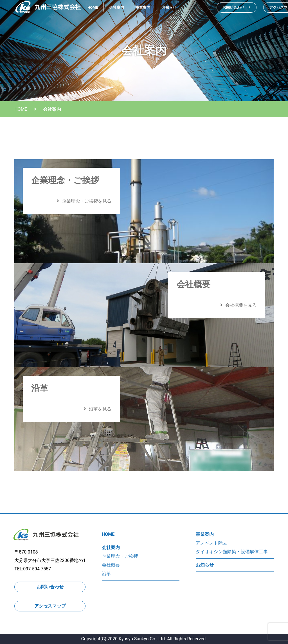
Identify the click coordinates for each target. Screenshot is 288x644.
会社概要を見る (238, 305)
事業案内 (143, 7)
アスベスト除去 (211, 543)
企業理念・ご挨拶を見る (84, 201)
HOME (93, 7)
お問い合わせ (237, 7)
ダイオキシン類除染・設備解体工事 (232, 552)
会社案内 (117, 7)
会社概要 (111, 565)
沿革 (106, 574)
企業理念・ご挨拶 (120, 556)
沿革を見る (98, 409)
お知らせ (169, 7)
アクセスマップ (50, 606)
